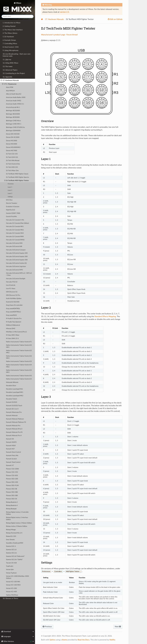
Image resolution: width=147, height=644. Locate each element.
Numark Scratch (11, 459)
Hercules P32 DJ (12, 282)
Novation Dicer (11, 386)
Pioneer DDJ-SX (12, 499)
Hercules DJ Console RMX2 (15, 240)
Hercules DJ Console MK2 (15, 230)
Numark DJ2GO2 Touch (14, 406)
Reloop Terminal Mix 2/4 (14, 533)
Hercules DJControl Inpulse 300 (17, 257)
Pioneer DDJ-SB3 (12, 496)
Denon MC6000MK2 (13, 147)
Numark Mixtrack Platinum (15, 419)
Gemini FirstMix (11, 217)
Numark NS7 (10, 449)
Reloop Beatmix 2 (12, 502)
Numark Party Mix (12, 456)
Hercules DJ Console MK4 (15, 233)
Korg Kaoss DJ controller (14, 305)
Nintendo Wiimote (12, 382)
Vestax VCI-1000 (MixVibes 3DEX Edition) (18, 577)
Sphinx (52, 640)
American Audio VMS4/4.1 (15, 104)
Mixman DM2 (11, 329)
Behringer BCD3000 (13, 114)
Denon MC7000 (12, 151)
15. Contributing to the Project (14, 73)
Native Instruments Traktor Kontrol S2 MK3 (19, 357)
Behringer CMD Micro (13, 121)
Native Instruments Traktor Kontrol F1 (19, 342)
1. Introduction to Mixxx (12, 23)
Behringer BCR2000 (13, 117)
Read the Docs (84, 640)
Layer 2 (10, 190)
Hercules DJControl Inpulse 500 (17, 260)
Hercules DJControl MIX (14, 243)
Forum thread (72, 35)
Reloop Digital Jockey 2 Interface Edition (17, 519)
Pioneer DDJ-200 (12, 479)
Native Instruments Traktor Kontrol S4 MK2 (19, 366)
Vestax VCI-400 (11, 592)
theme (64, 640)
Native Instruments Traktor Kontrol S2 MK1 (19, 346)
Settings (10, 197)
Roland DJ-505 (11, 536)
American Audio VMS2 (14, 101)
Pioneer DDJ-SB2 (12, 492)
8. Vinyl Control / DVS (11, 47)
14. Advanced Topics (10, 70)
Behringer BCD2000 (13, 111)
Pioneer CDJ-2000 (12, 469)
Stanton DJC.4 (11, 546)
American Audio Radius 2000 (16, 97)
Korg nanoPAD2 (11, 315)
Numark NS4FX (11, 442)
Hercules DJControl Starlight (16, 279)
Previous (47, 627)
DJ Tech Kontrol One (13, 164)
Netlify (112, 640)
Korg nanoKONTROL (13, 309)
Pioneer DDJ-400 (12, 482)
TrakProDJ (10, 566)
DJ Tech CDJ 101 (12, 154)
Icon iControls (11, 285)
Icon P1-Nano (11, 289)
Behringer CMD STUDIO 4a (15, 127)
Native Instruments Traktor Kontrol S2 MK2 (19, 352)
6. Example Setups (9, 40)
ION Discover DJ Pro (13, 295)
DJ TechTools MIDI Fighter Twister (17, 181)
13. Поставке (8, 66)
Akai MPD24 (10, 91)
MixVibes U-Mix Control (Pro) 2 (16, 332)
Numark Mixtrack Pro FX (14, 432)
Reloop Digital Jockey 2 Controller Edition (17, 513)
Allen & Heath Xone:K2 (14, 94)
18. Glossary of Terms (10, 598)
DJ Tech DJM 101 (12, 157)
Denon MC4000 (12, 144)
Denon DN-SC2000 (13, 137)
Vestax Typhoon (11, 573)
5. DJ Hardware (8, 37)
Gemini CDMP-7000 (13, 213)
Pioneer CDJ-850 (12, 476)
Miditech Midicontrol (13, 325)
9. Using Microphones (11, 50)
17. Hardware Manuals (10, 80)
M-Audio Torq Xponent (14, 322)
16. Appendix (7, 77)
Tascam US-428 (11, 563)
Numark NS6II (11, 446)
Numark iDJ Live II (12, 409)
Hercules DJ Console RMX (15, 237)
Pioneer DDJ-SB (12, 489)
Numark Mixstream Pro (14, 412)
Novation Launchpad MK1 (15, 392)
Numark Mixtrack (12, 416)
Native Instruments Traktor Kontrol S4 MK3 (19, 371)
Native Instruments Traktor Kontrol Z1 (19, 379)
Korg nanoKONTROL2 (13, 312)
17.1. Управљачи (9, 84)
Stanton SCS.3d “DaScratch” (15, 556)
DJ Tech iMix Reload (13, 161)
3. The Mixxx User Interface (13, 30)
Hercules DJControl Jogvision (16, 267)
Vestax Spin (10, 570)
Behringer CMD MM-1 (14, 124)
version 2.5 (64, 12)
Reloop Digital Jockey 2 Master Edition (19, 523)
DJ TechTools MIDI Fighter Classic (17, 174)
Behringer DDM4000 (13, 131)
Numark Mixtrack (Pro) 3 (14, 429)
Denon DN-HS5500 (13, 134)
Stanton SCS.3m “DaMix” (14, 560)
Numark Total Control (13, 462)
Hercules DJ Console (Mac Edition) (17, 223)
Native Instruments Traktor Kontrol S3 (19, 361)
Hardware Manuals (54, 19)
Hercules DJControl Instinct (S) (16, 263)
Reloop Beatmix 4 (12, 506)
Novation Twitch (12, 399)
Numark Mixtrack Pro (13, 426)
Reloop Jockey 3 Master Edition (17, 526)
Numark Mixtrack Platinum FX (16, 422)
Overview (11, 184)
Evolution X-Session (13, 207)
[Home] (42, 19)
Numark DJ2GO (12, 402)
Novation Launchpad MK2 (15, 396)
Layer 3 (10, 193)
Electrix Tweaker (12, 203)
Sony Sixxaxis (10, 540)
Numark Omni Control (13, 452)
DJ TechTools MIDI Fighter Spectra (17, 177)
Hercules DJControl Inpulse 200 (17, 253)
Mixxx (18, 7)
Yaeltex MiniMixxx (12, 595)
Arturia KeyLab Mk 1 (13, 107)
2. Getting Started (9, 26)
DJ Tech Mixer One (12, 171)
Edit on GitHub (116, 19)
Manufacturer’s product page (53, 35)
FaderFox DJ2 (11, 210)
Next (118, 627)
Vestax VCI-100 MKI (13, 582)
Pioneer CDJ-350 (12, 472)
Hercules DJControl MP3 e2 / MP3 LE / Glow (19, 274)
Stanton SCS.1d (11, 550)
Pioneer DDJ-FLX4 (12, 486)
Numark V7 (10, 466)
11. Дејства (7, 60)
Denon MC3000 (12, 141)
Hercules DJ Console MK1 (15, 227)
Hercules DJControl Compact (16, 250)
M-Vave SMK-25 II (12, 339)
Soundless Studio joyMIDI (15, 543)
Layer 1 (10, 187)
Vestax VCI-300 (11, 588)
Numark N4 (10, 439)
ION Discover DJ (12, 292)
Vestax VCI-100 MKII (13, 585)
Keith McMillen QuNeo (14, 299)
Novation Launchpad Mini (14, 389)
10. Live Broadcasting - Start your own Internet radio (17, 55)
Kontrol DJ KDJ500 (13, 302)
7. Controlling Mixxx (10, 44)
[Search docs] (18, 16)
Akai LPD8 (10, 87)
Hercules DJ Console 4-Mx (15, 220)
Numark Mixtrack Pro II (14, 436)
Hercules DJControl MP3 (14, 270)
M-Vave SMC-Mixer (13, 335)
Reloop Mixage (11, 530)
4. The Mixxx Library (10, 33)
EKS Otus (9, 200)
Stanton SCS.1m (11, 553)
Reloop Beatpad (11, 509)
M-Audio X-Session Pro (14, 319)
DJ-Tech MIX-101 (12, 167)
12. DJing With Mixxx (10, 63)
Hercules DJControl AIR (14, 247)
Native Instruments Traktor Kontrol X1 (19, 376)
